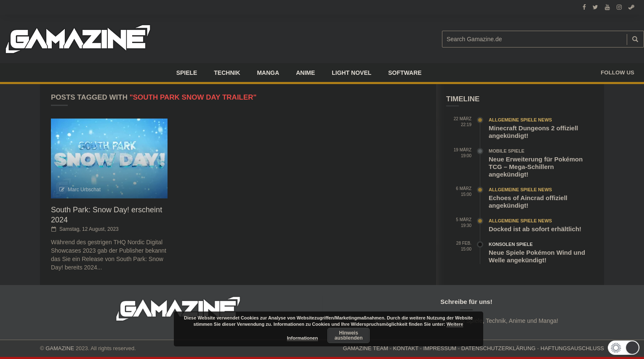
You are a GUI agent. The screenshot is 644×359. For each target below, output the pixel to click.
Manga (268, 73)
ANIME (305, 73)
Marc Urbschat (84, 190)
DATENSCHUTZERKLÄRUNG (499, 348)
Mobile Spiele (507, 151)
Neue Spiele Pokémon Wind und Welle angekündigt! (537, 256)
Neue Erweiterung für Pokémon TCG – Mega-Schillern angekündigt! (536, 167)
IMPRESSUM (440, 348)
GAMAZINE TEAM (366, 348)
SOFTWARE (405, 73)
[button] (626, 348)
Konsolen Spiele (511, 244)
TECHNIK (227, 73)
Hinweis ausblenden (349, 335)
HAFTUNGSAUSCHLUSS (572, 348)
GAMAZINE (60, 348)
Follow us (617, 73)
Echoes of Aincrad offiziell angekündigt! (528, 202)
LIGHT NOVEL (351, 73)
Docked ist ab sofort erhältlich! (535, 229)
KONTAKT (406, 348)
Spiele (187, 73)
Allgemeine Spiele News (520, 120)
